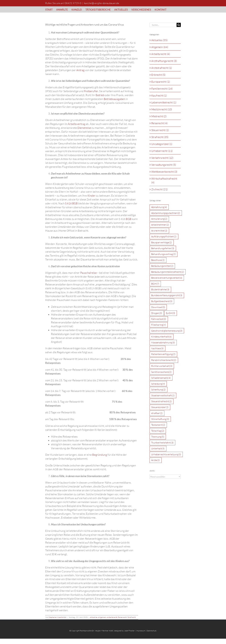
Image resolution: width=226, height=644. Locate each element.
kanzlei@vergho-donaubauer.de (102, 3)
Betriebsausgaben (115, 99)
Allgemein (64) (160, 47)
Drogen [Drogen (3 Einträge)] (157, 313)
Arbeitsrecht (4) (161, 54)
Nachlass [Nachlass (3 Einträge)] (158, 348)
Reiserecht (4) (159, 123)
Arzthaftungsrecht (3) (164, 61)
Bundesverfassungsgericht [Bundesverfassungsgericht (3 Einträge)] (167, 295)
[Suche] (179, 25)
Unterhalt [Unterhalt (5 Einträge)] (158, 449)
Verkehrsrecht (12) (162, 158)
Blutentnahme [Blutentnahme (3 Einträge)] (160, 289)
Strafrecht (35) (160, 137)
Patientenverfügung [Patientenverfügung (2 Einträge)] (163, 354)
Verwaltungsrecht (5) (164, 165)
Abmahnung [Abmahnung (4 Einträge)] (159, 207)
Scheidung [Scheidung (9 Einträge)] (158, 384)
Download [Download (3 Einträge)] (158, 307)
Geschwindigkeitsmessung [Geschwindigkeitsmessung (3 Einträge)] (167, 331)
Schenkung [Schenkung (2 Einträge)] (158, 390)
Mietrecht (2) (159, 116)
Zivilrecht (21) (160, 189)
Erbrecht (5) (158, 75)
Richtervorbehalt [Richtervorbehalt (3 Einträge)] (162, 366)
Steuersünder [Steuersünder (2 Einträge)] (160, 407)
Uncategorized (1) (162, 144)
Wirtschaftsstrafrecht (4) (164, 180)
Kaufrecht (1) (159, 95)
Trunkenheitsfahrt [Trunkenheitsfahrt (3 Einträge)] (162, 443)
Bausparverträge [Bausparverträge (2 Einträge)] (162, 242)
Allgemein (102, 617)
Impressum (141, 631)
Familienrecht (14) (162, 89)
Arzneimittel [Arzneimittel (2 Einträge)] (159, 231)
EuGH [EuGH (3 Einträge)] (171, 313)
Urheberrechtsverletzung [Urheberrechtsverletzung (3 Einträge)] (166, 454)
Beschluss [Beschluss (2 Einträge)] (158, 260)
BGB (129, 219)
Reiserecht (122, 617)
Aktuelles (94, 617)
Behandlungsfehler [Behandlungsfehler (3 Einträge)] (163, 248)
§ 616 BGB (71, 203)
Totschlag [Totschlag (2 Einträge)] (158, 431)
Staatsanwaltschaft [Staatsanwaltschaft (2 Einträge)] (163, 395)
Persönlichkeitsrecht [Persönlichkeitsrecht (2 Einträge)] (164, 360)
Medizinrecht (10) (162, 109)
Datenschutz (152, 631)
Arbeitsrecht (112, 617)
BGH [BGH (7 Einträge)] (155, 284)
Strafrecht (132, 617)
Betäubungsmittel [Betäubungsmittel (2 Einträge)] (162, 266)
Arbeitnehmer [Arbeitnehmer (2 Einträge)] (160, 225)
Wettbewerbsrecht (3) (164, 172)
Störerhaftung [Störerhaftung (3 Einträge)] (160, 419)
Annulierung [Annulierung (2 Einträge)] (159, 219)
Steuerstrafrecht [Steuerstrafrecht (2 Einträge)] (162, 401)
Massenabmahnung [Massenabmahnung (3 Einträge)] (163, 343)
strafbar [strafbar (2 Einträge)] (157, 413)
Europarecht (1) (161, 82)
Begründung (100, 455)
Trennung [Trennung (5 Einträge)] (158, 437)
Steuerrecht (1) (160, 130)
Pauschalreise (88, 273)
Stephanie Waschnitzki (58, 617)
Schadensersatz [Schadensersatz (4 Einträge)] (161, 378)
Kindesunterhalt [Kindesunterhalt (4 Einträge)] (162, 337)
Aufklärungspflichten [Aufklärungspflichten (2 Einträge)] (164, 237)
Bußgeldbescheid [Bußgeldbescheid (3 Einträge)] (162, 301)
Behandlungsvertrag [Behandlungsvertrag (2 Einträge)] (164, 254)
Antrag (80, 70)
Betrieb (100, 95)
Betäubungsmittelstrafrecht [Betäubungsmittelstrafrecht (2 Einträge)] (168, 272)
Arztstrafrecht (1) (162, 68)
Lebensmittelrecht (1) (164, 102)
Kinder (92, 196)
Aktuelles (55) (159, 40)
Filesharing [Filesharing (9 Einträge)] (159, 325)
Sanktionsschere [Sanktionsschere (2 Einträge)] (162, 372)
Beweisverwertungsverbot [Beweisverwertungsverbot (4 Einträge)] (167, 278)
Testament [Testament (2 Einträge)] (158, 425)
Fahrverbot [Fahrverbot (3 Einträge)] (159, 319)
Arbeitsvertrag (77, 124)
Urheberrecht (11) (162, 151)
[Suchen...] (163, 25)
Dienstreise (84, 128)
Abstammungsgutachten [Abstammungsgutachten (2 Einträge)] (166, 213)
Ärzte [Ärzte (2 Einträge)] (156, 460)
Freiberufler (91, 91)
